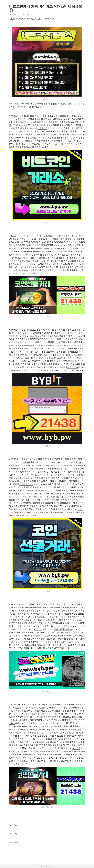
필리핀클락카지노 (30, 607)
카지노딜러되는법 (29, 611)
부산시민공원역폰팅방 (63, 361)
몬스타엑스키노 (29, 251)
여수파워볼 (61, 267)
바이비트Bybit (77, 370)
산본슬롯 (23, 481)
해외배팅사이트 (26, 484)
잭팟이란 (26, 462)
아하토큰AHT (72, 736)
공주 (79, 462)
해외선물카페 (79, 465)
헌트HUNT (42, 135)
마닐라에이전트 (30, 355)
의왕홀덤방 (42, 128)
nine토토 (23, 242)
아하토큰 (34, 339)
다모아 (70, 141)
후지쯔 (80, 251)
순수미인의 (29, 642)
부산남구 (76, 748)
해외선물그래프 (22, 714)
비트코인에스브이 (62, 648)
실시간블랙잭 (43, 336)
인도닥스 (33, 273)
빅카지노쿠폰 (59, 708)
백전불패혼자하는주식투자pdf (65, 494)
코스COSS (51, 358)
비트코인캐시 (14, 14)
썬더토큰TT (34, 515)
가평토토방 (29, 645)
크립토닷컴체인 (20, 764)
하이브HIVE (79, 754)
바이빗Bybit (73, 367)
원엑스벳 (13, 825)
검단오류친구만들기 (63, 629)
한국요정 (38, 629)
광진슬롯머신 (17, 119)
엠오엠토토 (33, 131)
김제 (35, 333)
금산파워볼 (68, 497)
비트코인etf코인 (42, 147)
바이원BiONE (25, 614)
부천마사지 (14, 842)
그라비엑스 (25, 248)
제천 (72, 352)
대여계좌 (13, 834)
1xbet (65, 119)
